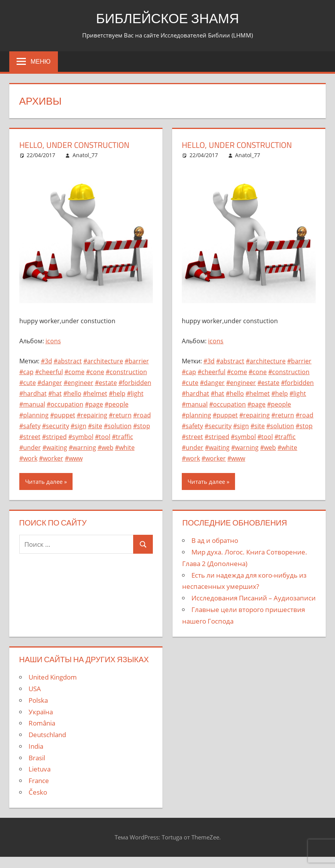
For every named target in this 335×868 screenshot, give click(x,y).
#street (30, 437)
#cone (95, 372)
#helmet (95, 393)
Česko (38, 792)
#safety (30, 426)
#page (94, 404)
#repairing (92, 415)
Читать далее (44, 481)
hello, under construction (77, 145)
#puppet (63, 415)
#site (95, 426)
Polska (38, 700)
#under (30, 448)
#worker (51, 458)
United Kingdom (53, 677)
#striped (54, 437)
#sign (79, 426)
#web (106, 448)
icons (53, 341)
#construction (126, 372)
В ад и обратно (215, 540)
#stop (142, 426)
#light (135, 393)
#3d (47, 361)
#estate (106, 383)
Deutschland (47, 735)
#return (120, 415)
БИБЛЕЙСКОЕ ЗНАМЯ (168, 18)
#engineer (79, 383)
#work (28, 458)
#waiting (55, 448)
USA (35, 689)
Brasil (37, 758)
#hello (72, 393)
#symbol (81, 437)
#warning (82, 448)
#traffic (123, 437)
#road (142, 415)
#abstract (68, 361)
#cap (26, 372)
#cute (28, 383)
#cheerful (49, 372)
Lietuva (40, 769)
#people (117, 404)
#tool (103, 437)
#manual (32, 404)
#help (117, 393)
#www (74, 458)
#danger (50, 383)
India (36, 746)
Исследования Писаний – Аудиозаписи (254, 598)
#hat (55, 393)
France (39, 781)
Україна (41, 712)
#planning (34, 415)
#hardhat (33, 393)
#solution (118, 426)
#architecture (103, 361)
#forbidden (135, 383)
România (42, 723)
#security (56, 426)
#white (125, 448)
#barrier (137, 361)
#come (74, 372)
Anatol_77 (85, 155)
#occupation (65, 404)
